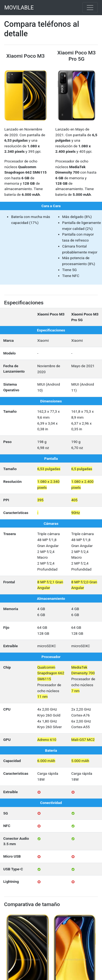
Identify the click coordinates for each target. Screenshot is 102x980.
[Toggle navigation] (90, 8)
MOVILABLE (19, 8)
